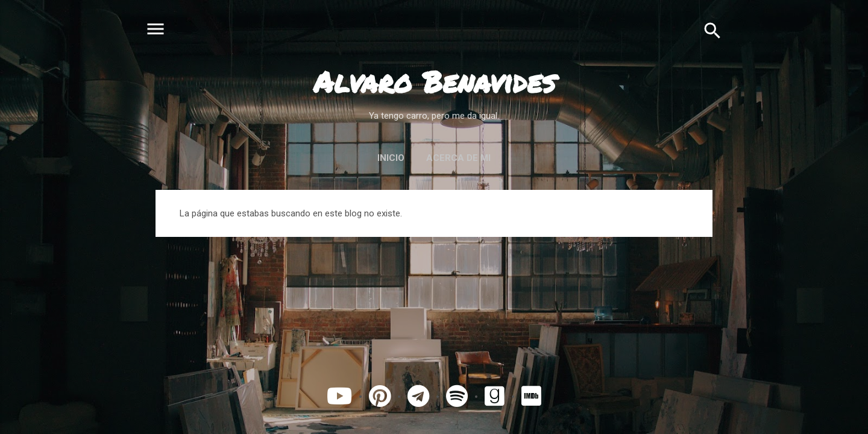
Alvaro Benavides (434, 81)
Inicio (391, 158)
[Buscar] (712, 30)
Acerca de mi (458, 158)
